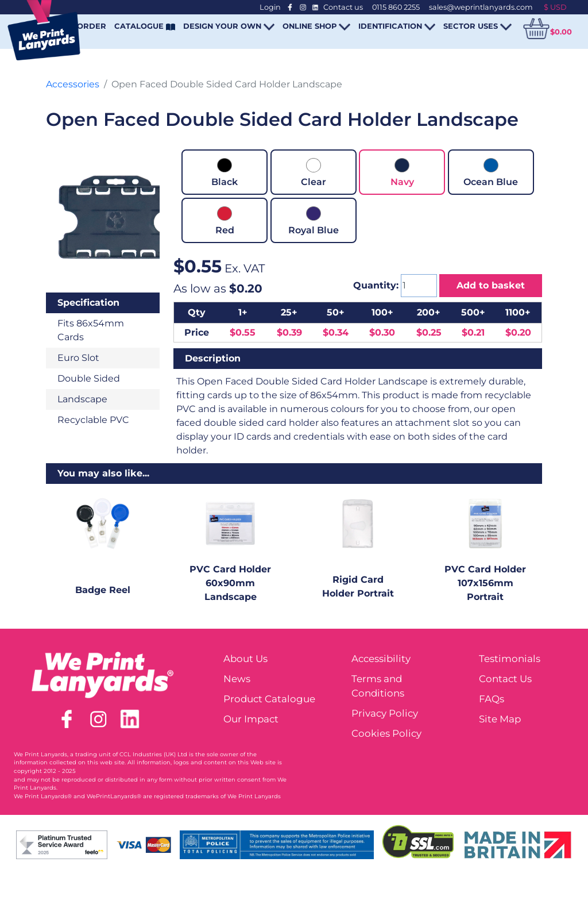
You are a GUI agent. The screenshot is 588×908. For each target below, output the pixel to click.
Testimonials (510, 659)
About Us (245, 659)
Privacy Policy (385, 713)
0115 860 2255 (396, 7)
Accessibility (381, 659)
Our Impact (251, 719)
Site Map (500, 719)
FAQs (492, 699)
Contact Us (505, 679)
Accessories (73, 84)
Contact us (343, 7)
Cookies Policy (386, 733)
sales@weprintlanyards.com (481, 7)
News (237, 679)
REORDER (86, 26)
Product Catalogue (269, 699)
